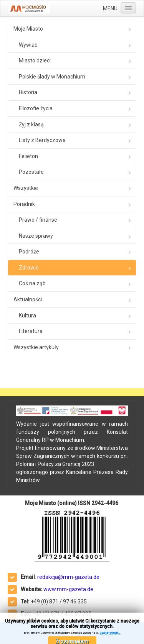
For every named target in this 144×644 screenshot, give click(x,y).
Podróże (29, 252)
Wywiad (28, 45)
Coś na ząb (32, 283)
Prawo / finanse (38, 220)
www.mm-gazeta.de (68, 589)
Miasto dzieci (35, 60)
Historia (28, 92)
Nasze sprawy (36, 236)
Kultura (27, 315)
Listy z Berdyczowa (42, 140)
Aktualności (28, 299)
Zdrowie (29, 268)
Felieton (28, 156)
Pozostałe (31, 172)
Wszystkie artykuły (36, 347)
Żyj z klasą (31, 124)
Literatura (31, 331)
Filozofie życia (36, 108)
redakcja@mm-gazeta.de (68, 577)
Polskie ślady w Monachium (52, 77)
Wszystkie (26, 188)
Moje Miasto (28, 29)
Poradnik (24, 204)
